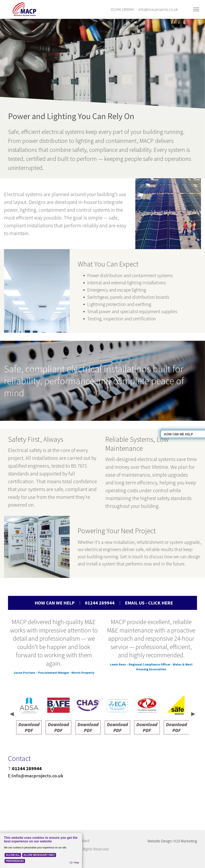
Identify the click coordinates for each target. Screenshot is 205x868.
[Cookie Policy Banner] (41, 850)
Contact (83, 840)
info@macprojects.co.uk (158, 9)
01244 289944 (122, 9)
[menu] (196, 9)
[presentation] (11, 715)
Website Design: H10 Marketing (172, 841)
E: (10, 776)
